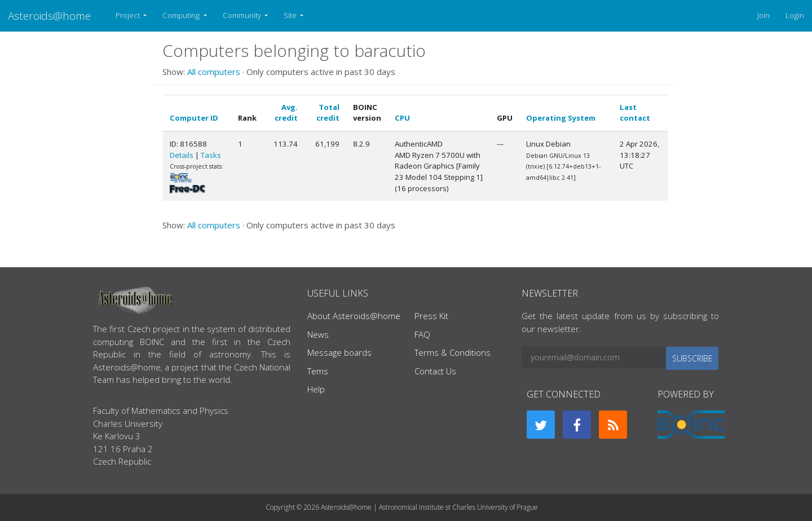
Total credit (328, 113)
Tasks (211, 155)
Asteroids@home (49, 16)
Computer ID (194, 118)
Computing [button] (182, 15)
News (318, 334)
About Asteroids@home (354, 316)
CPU (402, 118)
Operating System (561, 118)
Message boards (339, 352)
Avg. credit (286, 113)
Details (182, 155)
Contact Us (435, 371)
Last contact (635, 113)
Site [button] (291, 15)
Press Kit (431, 316)
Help (316, 389)
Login (795, 15)
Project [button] (129, 15)
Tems (318, 371)
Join (764, 15)
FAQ (422, 334)
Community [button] (243, 15)
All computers (214, 72)
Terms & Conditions (453, 352)
